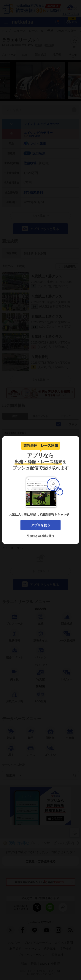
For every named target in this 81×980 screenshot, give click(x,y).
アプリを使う (41, 525)
